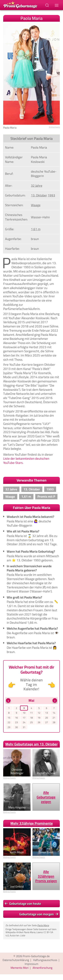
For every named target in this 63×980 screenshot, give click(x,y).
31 (24, 727)
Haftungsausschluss (45, 960)
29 (9, 727)
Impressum (32, 964)
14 (54, 713)
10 (24, 713)
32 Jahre (11, 489)
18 (31, 718)
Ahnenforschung (43, 968)
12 (39, 713)
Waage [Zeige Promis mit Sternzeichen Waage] (36, 205)
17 (24, 718)
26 (39, 722)
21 (54, 718)
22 (9, 722)
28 (54, 722)
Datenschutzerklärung (16, 960)
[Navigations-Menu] (57, 5)
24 (24, 722)
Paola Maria (43, 925)
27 (47, 722)
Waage (10, 496)
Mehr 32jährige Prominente (32, 823)
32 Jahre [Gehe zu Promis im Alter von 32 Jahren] (37, 186)
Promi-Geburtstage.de (36, 956)
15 (9, 718)
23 (16, 722)
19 (39, 718)
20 (47, 718)
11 (31, 713)
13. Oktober (32, 489)
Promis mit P (46, 496)
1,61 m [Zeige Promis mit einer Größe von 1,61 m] (36, 229)
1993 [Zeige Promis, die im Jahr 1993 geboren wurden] (51, 195)
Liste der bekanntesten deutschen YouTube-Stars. (26, 461)
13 (47, 713)
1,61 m (26, 496)
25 (31, 722)
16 (16, 718)
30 (16, 727)
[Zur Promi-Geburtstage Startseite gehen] (20, 4)
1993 (50, 489)
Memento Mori (20, 968)
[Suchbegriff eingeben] (47, 5)
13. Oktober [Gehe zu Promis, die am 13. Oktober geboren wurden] (39, 195)
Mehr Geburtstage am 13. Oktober (32, 744)
